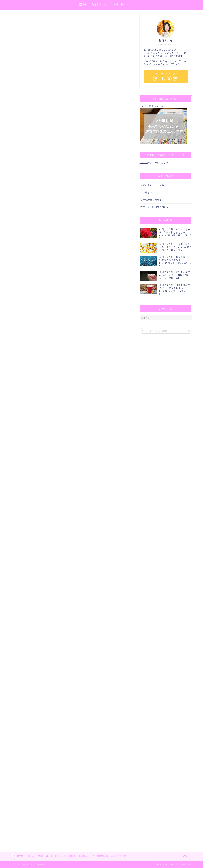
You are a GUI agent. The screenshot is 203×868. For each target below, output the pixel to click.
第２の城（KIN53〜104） (23, 19)
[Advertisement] (71, 724)
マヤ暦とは (146, 193)
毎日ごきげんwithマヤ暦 (102, 5)
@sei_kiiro (60, 55)
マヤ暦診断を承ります (152, 200)
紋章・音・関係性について (155, 207)
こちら (143, 163)
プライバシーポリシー (23, 864)
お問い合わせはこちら (152, 185)
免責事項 (41, 864)
